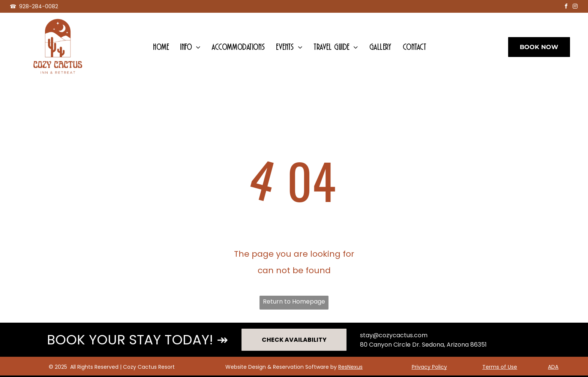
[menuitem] (161, 47)
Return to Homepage (294, 301)
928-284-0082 (39, 6)
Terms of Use (500, 367)
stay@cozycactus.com (394, 335)
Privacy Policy (429, 367)
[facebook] (566, 7)
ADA (553, 367)
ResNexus (350, 367)
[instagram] (575, 7)
